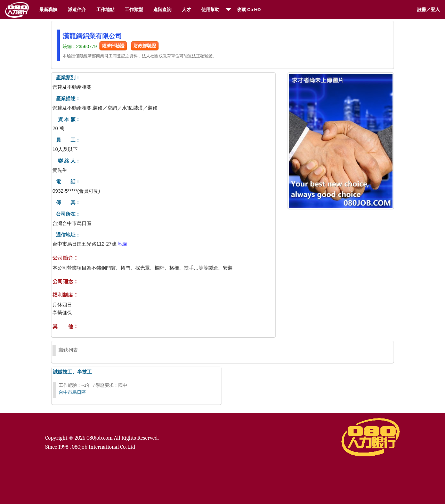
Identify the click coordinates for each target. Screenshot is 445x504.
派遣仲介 (77, 10)
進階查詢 (162, 10)
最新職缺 (48, 10)
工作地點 (105, 10)
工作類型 (134, 10)
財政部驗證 (145, 46)
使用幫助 (210, 10)
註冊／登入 (428, 10)
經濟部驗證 (113, 46)
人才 (186, 10)
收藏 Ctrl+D (249, 10)
